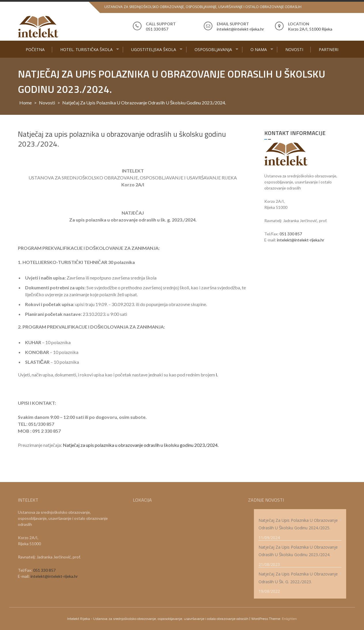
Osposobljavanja (213, 49)
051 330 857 (291, 234)
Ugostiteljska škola (154, 49)
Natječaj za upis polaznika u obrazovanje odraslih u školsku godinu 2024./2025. (298, 524)
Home (26, 103)
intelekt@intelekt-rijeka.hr (301, 240)
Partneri (329, 49)
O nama (259, 49)
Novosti (294, 49)
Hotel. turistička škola (86, 49)
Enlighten (289, 619)
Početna (35, 49)
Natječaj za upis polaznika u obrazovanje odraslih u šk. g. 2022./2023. (298, 578)
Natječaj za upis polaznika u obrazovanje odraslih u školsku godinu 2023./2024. (141, 445)
